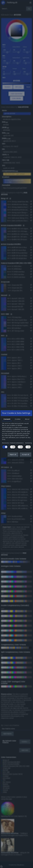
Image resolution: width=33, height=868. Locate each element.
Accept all (25, 454)
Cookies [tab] (18, 419)
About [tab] (27, 419)
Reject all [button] (13, 454)
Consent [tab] (7, 419)
